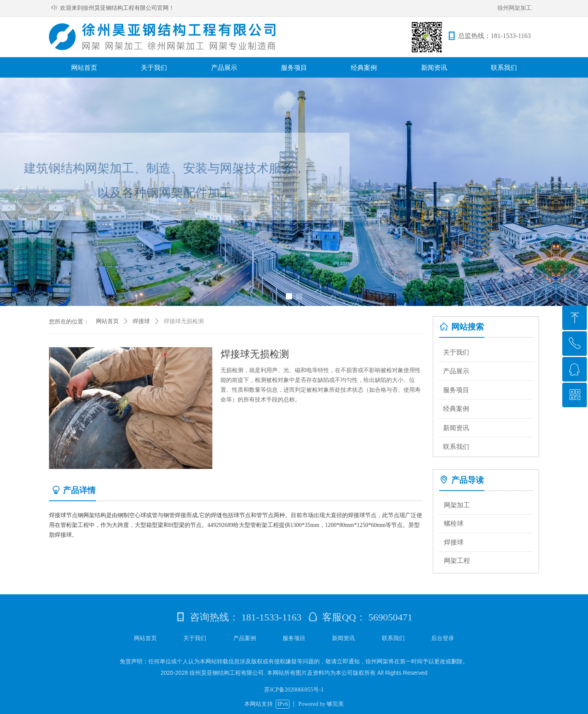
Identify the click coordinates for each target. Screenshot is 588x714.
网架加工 (457, 505)
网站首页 (107, 321)
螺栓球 (454, 523)
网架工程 (457, 561)
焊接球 (454, 542)
